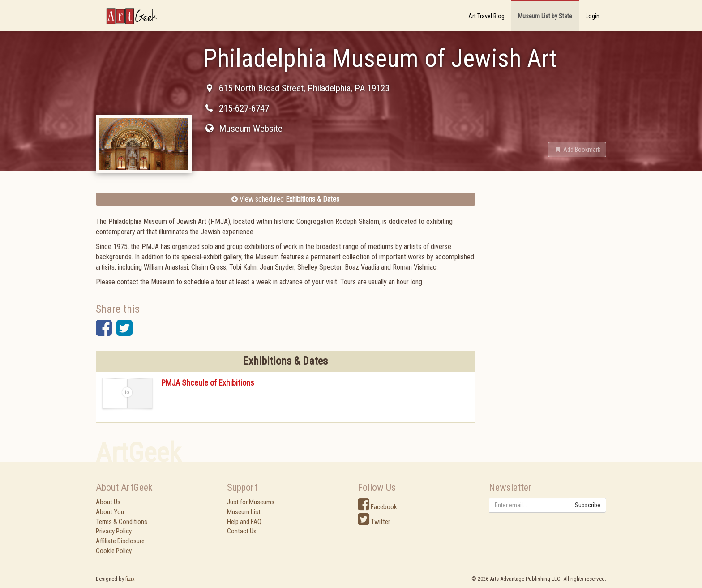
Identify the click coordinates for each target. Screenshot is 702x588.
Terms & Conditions (122, 522)
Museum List (244, 512)
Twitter (374, 522)
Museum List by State (545, 16)
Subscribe (588, 505)
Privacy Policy (114, 531)
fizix (130, 579)
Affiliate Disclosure (120, 541)
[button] (577, 150)
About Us (108, 502)
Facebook (377, 507)
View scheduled (285, 199)
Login (593, 16)
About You (110, 512)
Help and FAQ (244, 522)
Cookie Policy (114, 551)
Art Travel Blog (486, 16)
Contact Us (242, 531)
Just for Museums (251, 502)
